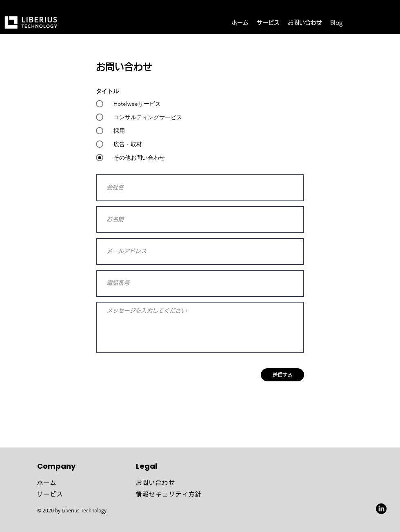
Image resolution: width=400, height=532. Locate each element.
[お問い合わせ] (182, 483)
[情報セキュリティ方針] (200, 494)
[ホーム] (83, 483)
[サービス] (83, 494)
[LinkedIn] (381, 509)
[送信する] (282, 375)
